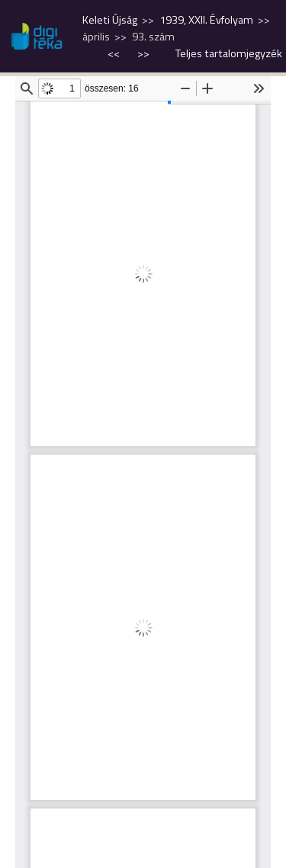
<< (115, 53)
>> (143, 53)
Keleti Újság (110, 20)
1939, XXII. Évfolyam (206, 20)
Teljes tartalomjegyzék (229, 53)
